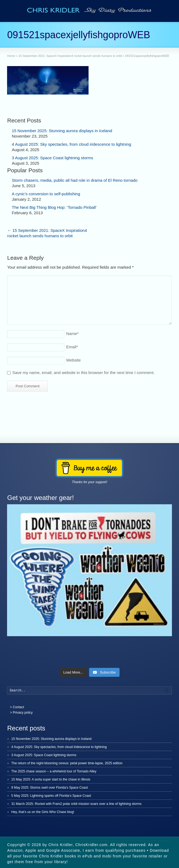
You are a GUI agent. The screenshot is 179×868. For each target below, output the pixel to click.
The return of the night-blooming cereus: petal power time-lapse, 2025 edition (67, 763)
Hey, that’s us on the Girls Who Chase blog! (43, 812)
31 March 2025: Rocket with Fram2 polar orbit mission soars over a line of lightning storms (76, 804)
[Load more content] (73, 672)
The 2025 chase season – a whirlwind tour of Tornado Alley (54, 771)
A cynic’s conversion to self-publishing (46, 194)
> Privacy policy (21, 713)
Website (73, 360)
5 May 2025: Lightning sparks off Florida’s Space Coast (51, 796)
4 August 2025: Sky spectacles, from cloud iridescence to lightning (71, 144)
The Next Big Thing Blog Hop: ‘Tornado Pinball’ (54, 207)
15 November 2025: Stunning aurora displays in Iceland (62, 131)
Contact (18, 707)
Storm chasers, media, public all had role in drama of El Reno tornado (75, 180)
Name (72, 334)
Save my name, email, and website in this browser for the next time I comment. (83, 373)
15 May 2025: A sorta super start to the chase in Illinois (51, 779)
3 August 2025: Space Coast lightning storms (52, 158)
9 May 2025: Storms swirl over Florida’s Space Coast (49, 788)
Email (72, 347)
